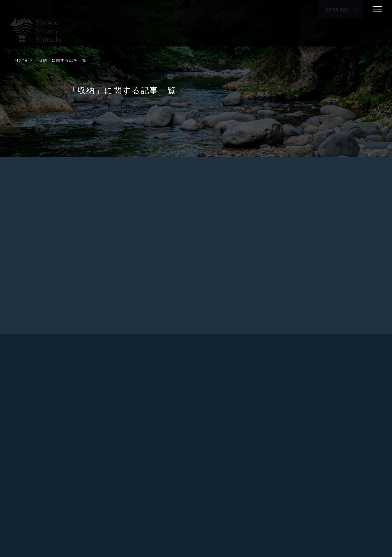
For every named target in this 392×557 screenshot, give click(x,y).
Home (22, 60)
